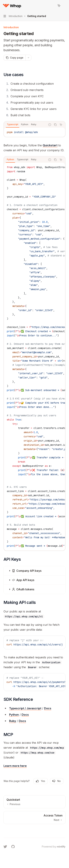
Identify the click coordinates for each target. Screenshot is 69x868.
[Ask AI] (61, 125)
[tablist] (25, 125)
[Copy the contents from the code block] (55, 125)
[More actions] (64, 6)
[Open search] (52, 6)
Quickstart (50, 145)
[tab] (13, 124)
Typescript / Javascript (25, 708)
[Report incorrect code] (50, 125)
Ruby (13, 721)
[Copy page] (14, 58)
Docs (48, 708)
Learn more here (15, 766)
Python (14, 715)
